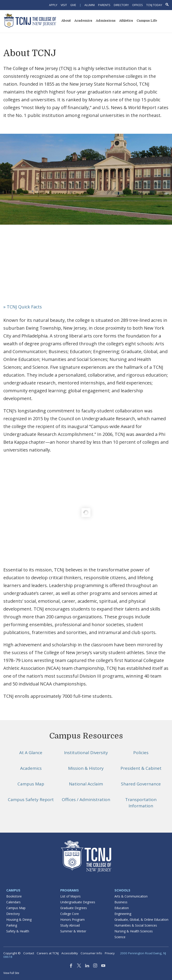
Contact (29, 953)
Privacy (110, 953)
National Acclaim (86, 784)
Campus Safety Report (31, 800)
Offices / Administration (86, 800)
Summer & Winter (73, 931)
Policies (141, 753)
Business (121, 902)
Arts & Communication (131, 896)
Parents (104, 5)
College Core (70, 914)
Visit (64, 5)
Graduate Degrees (74, 908)
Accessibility (70, 953)
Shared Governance (141, 784)
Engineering (123, 914)
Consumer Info (91, 953)
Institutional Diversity (86, 753)
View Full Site (11, 973)
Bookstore (14, 896)
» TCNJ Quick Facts (23, 307)
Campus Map (31, 784)
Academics (31, 768)
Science (120, 937)
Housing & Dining (19, 920)
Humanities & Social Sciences (136, 925)
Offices (138, 5)
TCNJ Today (154, 5)
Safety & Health (18, 931)
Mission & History (86, 768)
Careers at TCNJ (48, 953)
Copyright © (12, 953)
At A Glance (31, 753)
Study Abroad (70, 925)
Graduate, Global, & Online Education (141, 920)
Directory (121, 5)
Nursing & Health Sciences (134, 931)
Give (73, 5)
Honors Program (72, 920)
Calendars (13, 902)
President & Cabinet (141, 768)
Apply (53, 5)
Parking (12, 925)
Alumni (90, 5)
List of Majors (70, 896)
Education (122, 908)
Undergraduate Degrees (78, 902)
